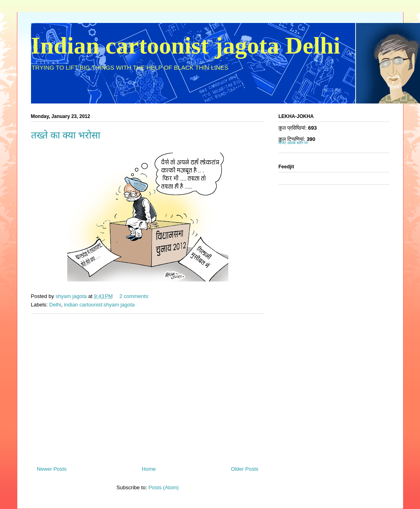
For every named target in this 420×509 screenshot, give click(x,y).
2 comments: (135, 296)
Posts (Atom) (164, 487)
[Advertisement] (148, 387)
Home (149, 469)
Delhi (55, 305)
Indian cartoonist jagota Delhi (186, 46)
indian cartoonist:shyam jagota (99, 305)
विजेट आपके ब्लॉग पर (293, 143)
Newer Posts (52, 469)
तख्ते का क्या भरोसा (66, 135)
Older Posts (245, 469)
